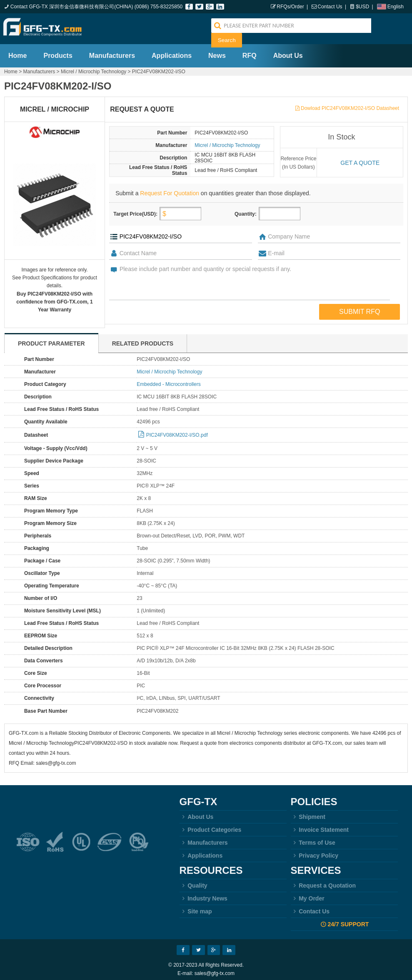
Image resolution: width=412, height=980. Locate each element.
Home (17, 51)
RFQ (250, 51)
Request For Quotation (170, 189)
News (217, 51)
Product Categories (211, 826)
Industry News (204, 894)
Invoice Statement (320, 826)
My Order (308, 894)
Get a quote (360, 159)
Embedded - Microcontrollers (169, 380)
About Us (288, 51)
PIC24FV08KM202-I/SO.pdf (177, 431)
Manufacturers (112, 51)
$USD (362, 7)
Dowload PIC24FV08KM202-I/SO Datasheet (350, 104)
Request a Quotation (323, 881)
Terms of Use (313, 838)
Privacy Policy (315, 851)
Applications (172, 51)
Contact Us (330, 7)
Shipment (308, 813)
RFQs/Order (290, 7)
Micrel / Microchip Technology (94, 67)
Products (58, 51)
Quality (194, 881)
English (396, 7)
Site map (196, 907)
